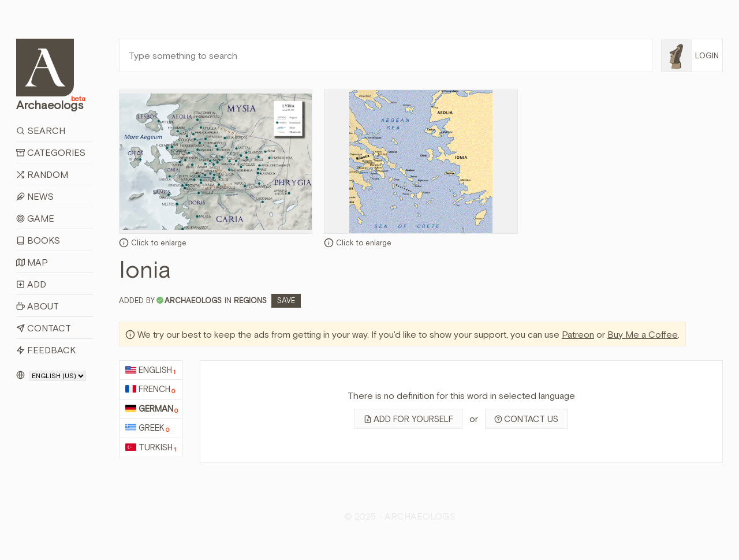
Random (42, 174)
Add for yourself (408, 419)
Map (32, 262)
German (152, 409)
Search (41, 130)
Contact (44, 328)
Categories (51, 152)
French (150, 389)
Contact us (526, 419)
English (150, 370)
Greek (147, 428)
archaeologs (193, 300)
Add (31, 284)
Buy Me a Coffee (643, 334)
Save (286, 300)
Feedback (46, 350)
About (38, 306)
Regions (250, 300)
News (35, 196)
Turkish (151, 448)
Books (38, 240)
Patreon (578, 334)
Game (35, 218)
